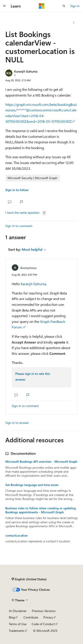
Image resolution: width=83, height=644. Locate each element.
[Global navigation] (4, 6)
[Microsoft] (42, 6)
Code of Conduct (43, 624)
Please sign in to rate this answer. (33, 376)
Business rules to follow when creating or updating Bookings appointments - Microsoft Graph (41, 510)
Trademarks (17, 631)
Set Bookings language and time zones (32, 485)
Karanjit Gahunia (26, 71)
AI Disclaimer (18, 611)
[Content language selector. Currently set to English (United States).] (29, 579)
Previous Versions (44, 611)
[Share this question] (74, 23)
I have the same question (22, 213)
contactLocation (16, 535)
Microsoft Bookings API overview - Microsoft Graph (41, 462)
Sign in (75, 6)
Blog (12, 617)
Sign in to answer (17, 423)
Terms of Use (18, 624)
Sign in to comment (19, 226)
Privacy (48, 617)
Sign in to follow (17, 190)
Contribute (31, 617)
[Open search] (64, 6)
